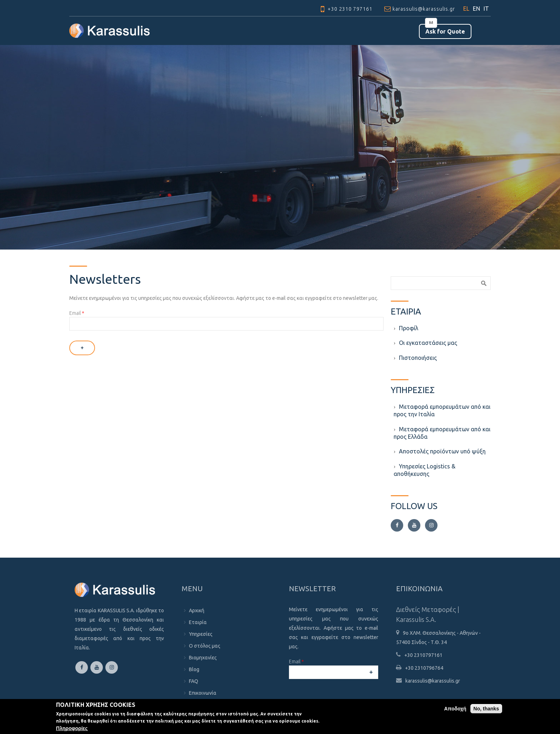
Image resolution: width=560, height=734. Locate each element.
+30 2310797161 (423, 655)
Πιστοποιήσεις (418, 358)
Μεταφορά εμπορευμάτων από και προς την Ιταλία (442, 410)
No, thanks (486, 709)
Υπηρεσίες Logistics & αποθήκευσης (424, 470)
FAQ (194, 681)
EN (476, 9)
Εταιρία (198, 622)
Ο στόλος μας (205, 646)
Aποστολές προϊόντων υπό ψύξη (442, 451)
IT (486, 9)
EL (466, 9)
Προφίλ (409, 328)
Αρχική (197, 610)
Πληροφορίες (72, 728)
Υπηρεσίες (201, 634)
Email (77, 313)
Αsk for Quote (445, 31)
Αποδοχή (455, 709)
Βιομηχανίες (203, 658)
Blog (194, 669)
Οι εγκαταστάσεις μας (428, 343)
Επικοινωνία (203, 693)
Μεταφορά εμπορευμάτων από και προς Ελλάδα (442, 433)
